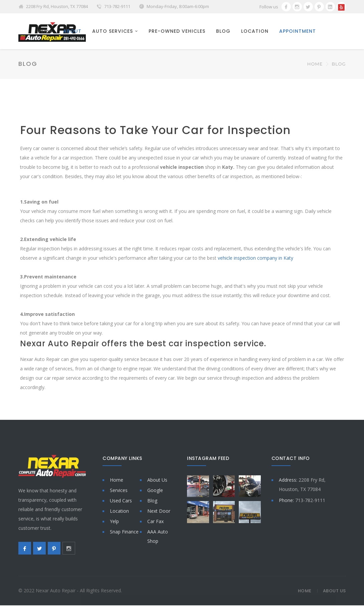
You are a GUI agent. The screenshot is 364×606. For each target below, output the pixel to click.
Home (45, 31)
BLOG (223, 31)
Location (119, 512)
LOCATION (255, 31)
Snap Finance (124, 532)
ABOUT (72, 31)
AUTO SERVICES (113, 31)
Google (155, 491)
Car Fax (155, 522)
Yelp (114, 522)
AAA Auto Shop (158, 537)
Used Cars (121, 501)
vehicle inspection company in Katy (255, 259)
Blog (152, 501)
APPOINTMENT (298, 31)
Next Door (159, 512)
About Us (157, 480)
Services (119, 491)
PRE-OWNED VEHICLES (177, 31)
